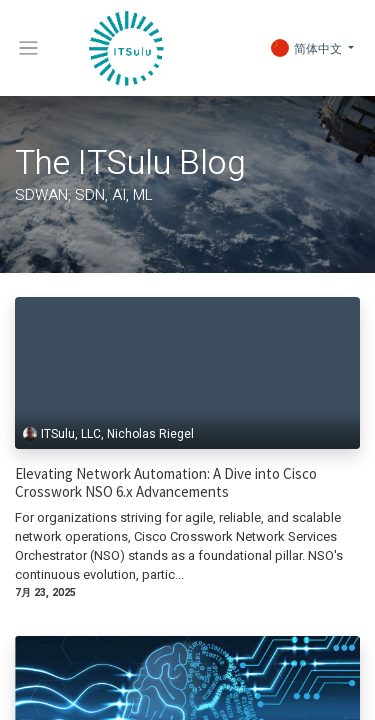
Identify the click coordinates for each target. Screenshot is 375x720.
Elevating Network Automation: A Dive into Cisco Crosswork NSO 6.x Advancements (166, 483)
